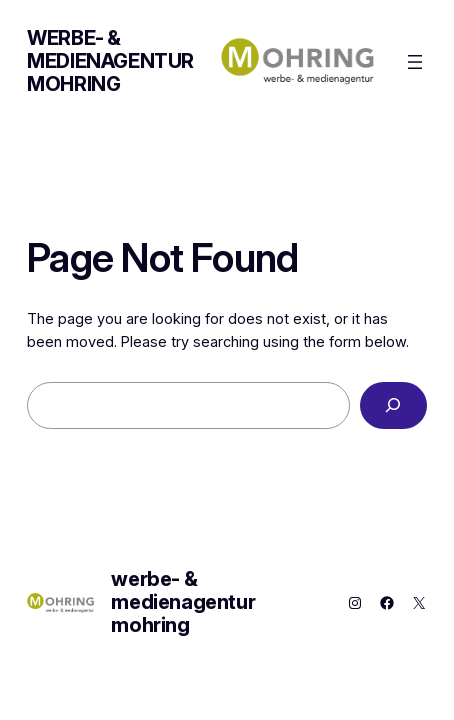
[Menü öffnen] (415, 62)
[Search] (393, 405)
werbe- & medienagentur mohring (110, 61)
